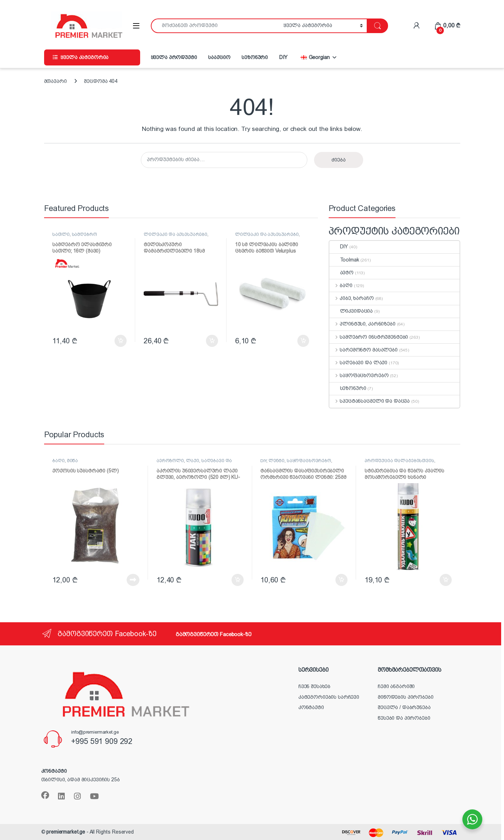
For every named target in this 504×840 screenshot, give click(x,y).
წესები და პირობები (404, 718)
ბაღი (341, 285)
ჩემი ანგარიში (396, 686)
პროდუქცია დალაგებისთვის (399, 461)
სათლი (61, 234)
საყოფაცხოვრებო (359, 375)
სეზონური (255, 57)
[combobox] (215, 26)
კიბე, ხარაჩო (352, 298)
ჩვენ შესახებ (314, 686)
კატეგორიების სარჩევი (329, 697)
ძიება (339, 160)
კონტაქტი (311, 707)
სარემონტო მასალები (364, 350)
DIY (283, 57)
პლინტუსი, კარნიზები (362, 324)
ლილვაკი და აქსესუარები (176, 234)
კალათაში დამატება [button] (121, 341)
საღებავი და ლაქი (359, 363)
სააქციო (219, 57)
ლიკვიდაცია (351, 311)
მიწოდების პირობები (405, 697)
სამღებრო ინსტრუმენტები (75, 237)
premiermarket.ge (66, 832)
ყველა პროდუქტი (174, 57)
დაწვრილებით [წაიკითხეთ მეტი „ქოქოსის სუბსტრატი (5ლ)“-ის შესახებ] (133, 580)
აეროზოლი (170, 461)
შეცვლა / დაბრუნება (404, 707)
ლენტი (277, 461)
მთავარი (55, 81)
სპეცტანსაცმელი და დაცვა (370, 401)
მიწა (72, 461)
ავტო (341, 273)
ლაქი (193, 461)
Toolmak (344, 260)
